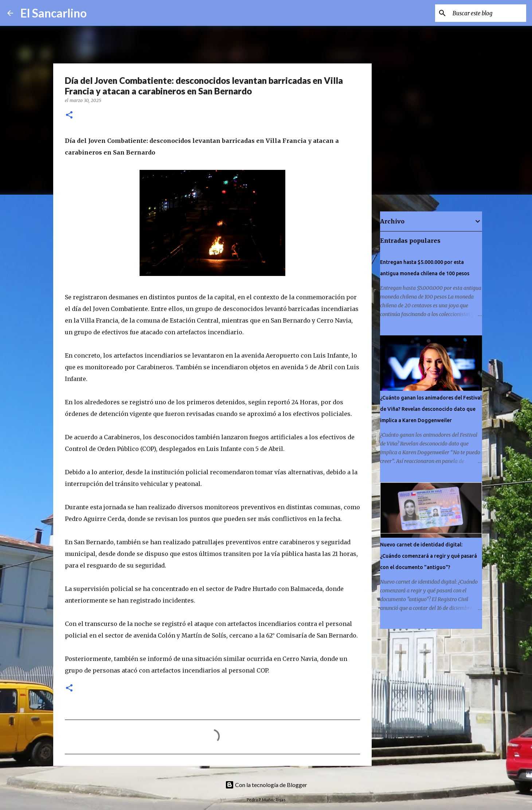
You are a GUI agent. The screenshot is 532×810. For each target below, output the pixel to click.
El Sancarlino (54, 13)
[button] (69, 115)
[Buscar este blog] (488, 13)
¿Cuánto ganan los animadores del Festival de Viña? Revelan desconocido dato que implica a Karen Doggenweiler (431, 409)
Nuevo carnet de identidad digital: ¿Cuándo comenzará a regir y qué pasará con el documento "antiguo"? (429, 556)
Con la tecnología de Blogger (266, 785)
